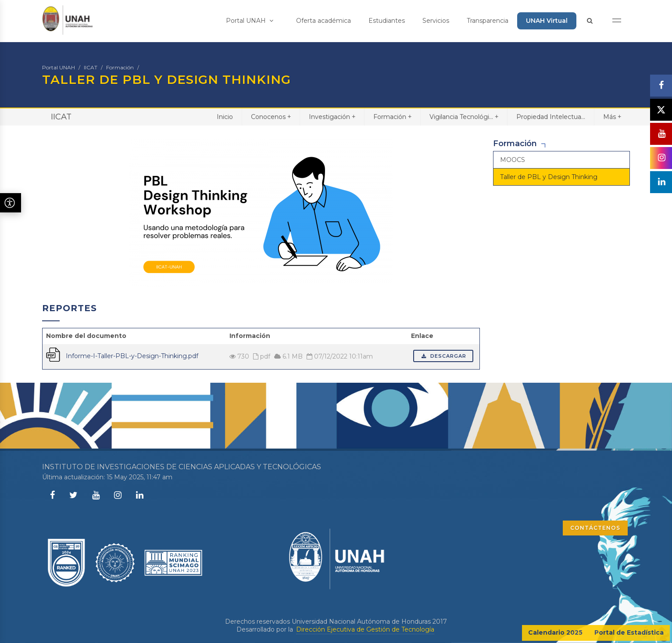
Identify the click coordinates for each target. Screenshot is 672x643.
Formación (120, 67)
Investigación (332, 117)
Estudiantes (387, 21)
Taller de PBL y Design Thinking (549, 177)
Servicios (436, 21)
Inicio (225, 117)
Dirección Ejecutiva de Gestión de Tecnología (365, 629)
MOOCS (513, 160)
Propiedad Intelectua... (551, 117)
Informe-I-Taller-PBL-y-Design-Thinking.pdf (132, 356)
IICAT (91, 67)
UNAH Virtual (547, 21)
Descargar (443, 356)
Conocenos (271, 117)
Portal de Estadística (629, 632)
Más (612, 117)
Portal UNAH (250, 21)
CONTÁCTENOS (595, 528)
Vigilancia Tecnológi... (464, 117)
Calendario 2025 (555, 632)
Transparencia (488, 21)
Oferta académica (323, 21)
